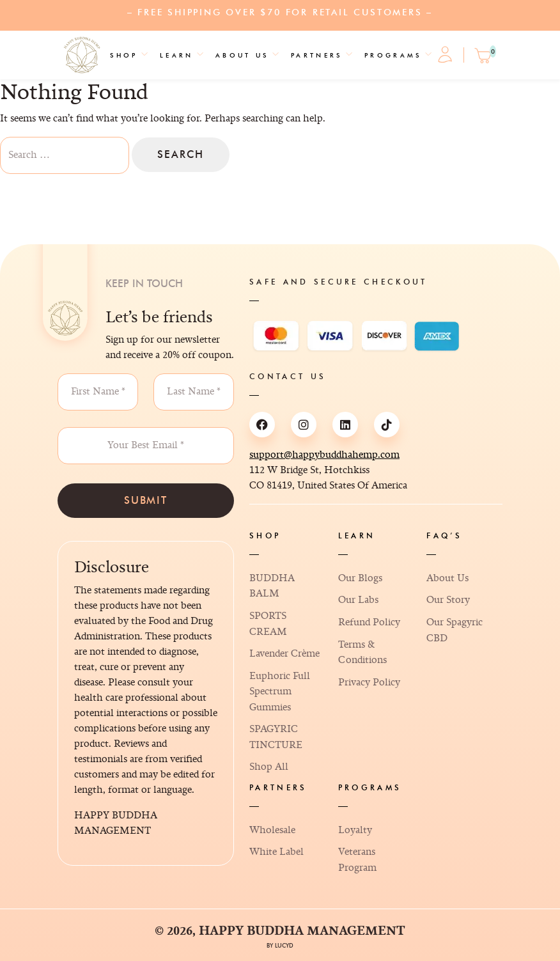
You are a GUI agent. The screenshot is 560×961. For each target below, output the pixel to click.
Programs (393, 55)
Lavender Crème (284, 654)
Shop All (269, 767)
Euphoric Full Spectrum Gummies (280, 692)
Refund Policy (369, 622)
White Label (276, 852)
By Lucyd (280, 945)
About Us (242, 55)
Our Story (448, 600)
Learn (177, 55)
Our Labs (358, 600)
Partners (317, 55)
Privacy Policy (369, 683)
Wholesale (272, 830)
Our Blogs (360, 578)
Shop (124, 55)
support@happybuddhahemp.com (324, 455)
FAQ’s (445, 535)
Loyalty (355, 830)
